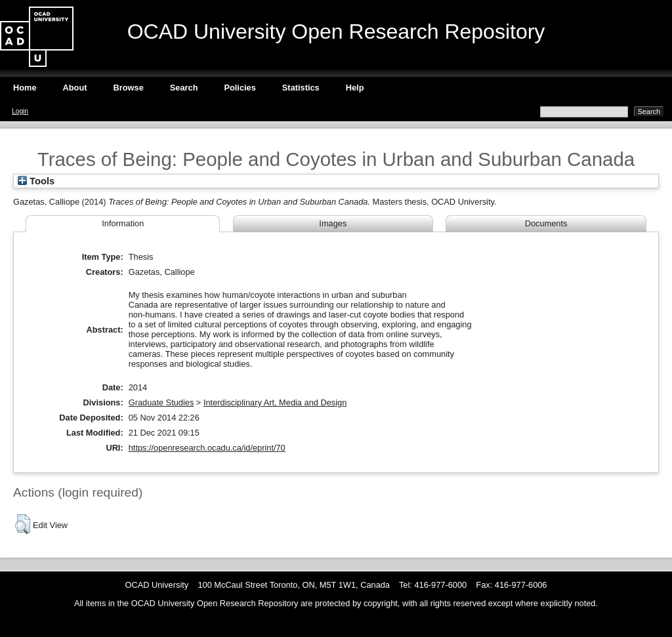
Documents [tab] (546, 223)
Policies (240, 88)
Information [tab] (123, 223)
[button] (23, 524)
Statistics (301, 88)
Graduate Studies (161, 402)
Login (20, 111)
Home (25, 88)
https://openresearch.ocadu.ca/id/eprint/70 (207, 448)
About (75, 88)
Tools (36, 181)
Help (355, 88)
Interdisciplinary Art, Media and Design (275, 402)
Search (184, 88)
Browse (129, 88)
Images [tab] (333, 223)
